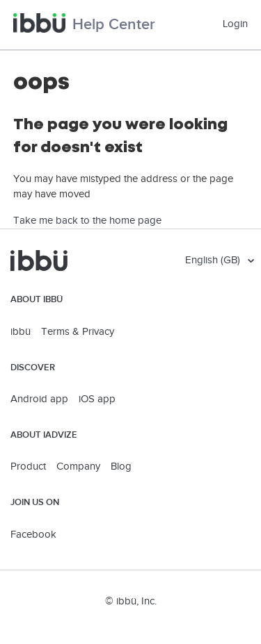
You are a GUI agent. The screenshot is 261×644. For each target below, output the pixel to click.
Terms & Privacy (78, 332)
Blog (121, 467)
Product (28, 467)
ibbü (21, 332)
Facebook (33, 535)
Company (78, 467)
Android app (39, 399)
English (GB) (214, 260)
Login (235, 24)
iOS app (97, 399)
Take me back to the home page (87, 221)
